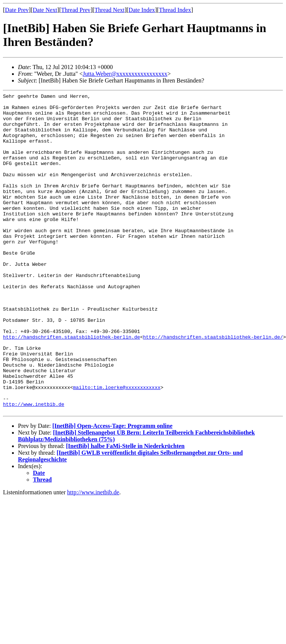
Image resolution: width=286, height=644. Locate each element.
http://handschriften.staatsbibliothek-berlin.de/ (213, 386)
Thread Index (175, 10)
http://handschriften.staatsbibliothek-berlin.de (72, 386)
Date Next (45, 10)
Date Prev (17, 10)
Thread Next (110, 10)
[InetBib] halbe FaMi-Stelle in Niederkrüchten (125, 510)
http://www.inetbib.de (34, 467)
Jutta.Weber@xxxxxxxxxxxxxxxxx (125, 74)
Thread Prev (76, 10)
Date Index (142, 10)
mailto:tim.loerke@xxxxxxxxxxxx (117, 447)
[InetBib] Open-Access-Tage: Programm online (112, 490)
